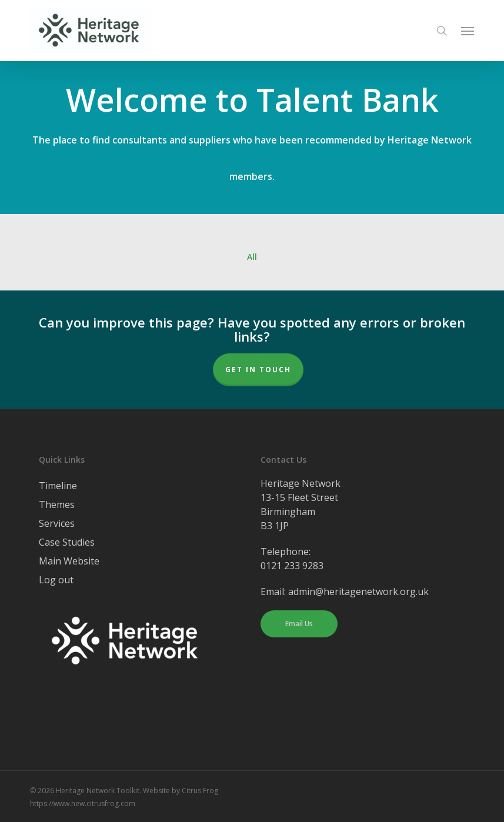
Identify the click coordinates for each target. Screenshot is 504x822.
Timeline (58, 486)
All (252, 257)
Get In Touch (258, 370)
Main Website (69, 561)
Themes (57, 504)
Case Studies (67, 542)
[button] (468, 31)
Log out (56, 580)
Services (57, 523)
